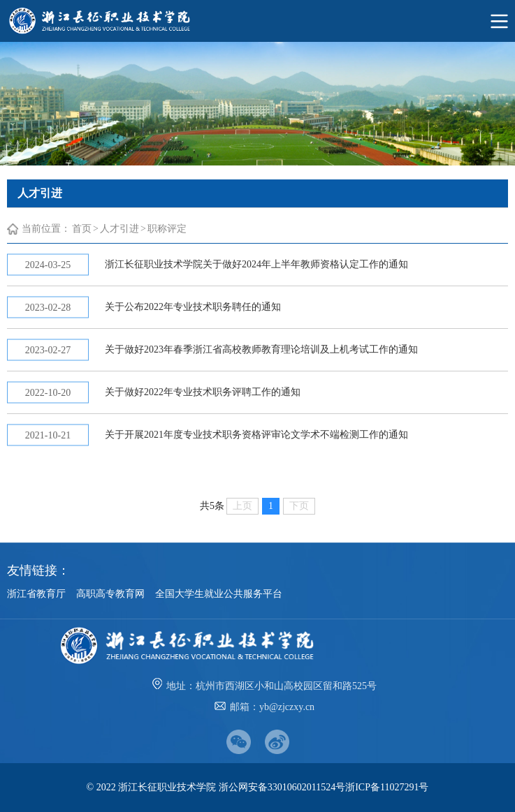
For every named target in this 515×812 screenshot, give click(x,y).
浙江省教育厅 (36, 594)
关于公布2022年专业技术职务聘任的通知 (193, 307)
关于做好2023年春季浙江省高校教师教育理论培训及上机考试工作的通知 (261, 349)
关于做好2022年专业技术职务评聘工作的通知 (203, 392)
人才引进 (119, 229)
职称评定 (167, 229)
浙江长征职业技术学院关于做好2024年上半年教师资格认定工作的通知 (256, 264)
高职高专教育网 (110, 594)
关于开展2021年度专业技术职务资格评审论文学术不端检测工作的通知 (256, 435)
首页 (82, 229)
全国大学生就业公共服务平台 (219, 594)
